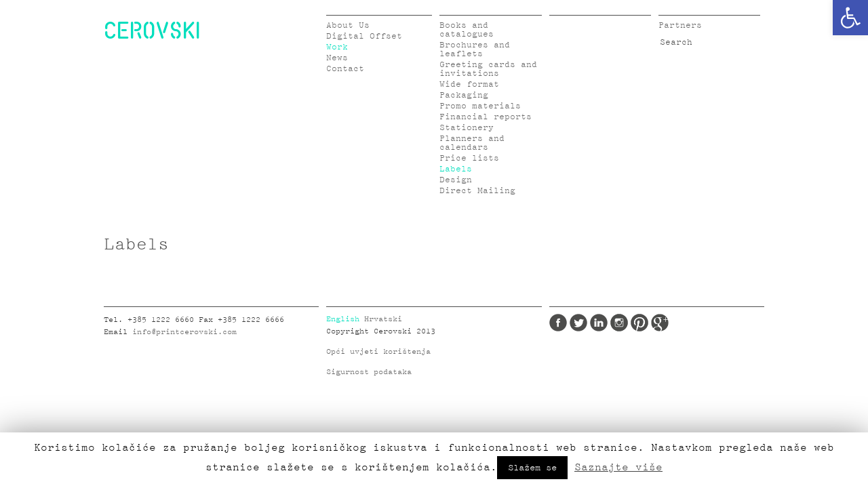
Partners (680, 25)
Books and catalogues (467, 30)
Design (456, 180)
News (337, 58)
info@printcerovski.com (184, 332)
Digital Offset (364, 36)
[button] (850, 18)
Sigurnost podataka (369, 372)
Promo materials (480, 106)
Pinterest (639, 323)
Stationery (467, 128)
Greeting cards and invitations (488, 69)
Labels (456, 169)
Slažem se (532, 468)
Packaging (464, 95)
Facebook (558, 323)
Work (337, 47)
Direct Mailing (477, 191)
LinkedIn (599, 323)
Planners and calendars (472, 143)
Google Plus (660, 323)
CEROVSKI (152, 30)
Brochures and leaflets (475, 49)
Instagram (619, 323)
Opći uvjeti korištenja (378, 352)
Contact (345, 69)
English (343, 319)
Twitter (578, 323)
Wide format (469, 84)
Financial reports (486, 117)
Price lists (469, 158)
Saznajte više (618, 467)
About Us (348, 25)
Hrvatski (383, 319)
